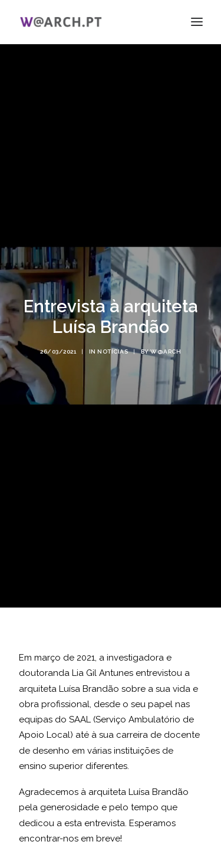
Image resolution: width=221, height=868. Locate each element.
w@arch (166, 345)
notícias (113, 345)
